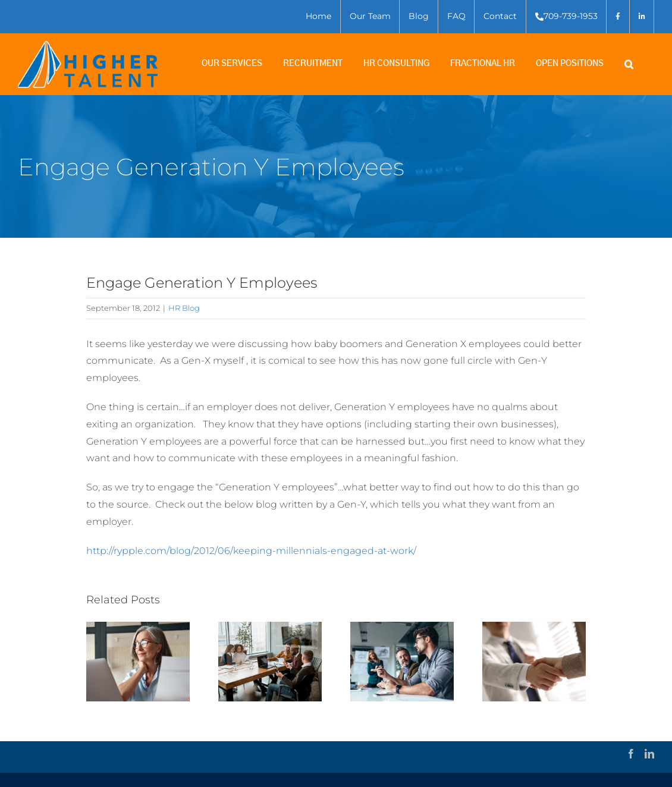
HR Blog (184, 308)
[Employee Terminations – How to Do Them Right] (534, 627)
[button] (639, 64)
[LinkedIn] (649, 754)
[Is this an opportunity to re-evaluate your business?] (402, 627)
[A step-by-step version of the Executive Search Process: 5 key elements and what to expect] (270, 627)
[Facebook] (631, 754)
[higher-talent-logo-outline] (88, 45)
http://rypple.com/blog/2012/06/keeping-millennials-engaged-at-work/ (251, 551)
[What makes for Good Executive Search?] (138, 627)
